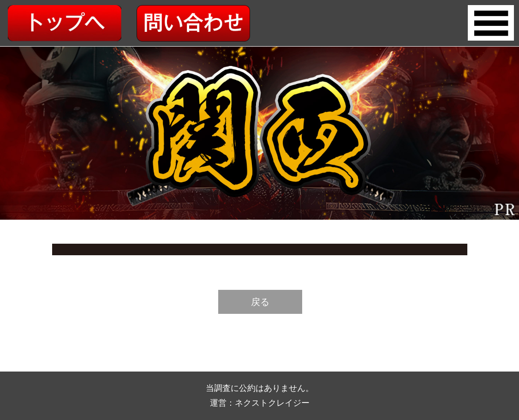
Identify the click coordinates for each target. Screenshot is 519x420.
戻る (260, 302)
